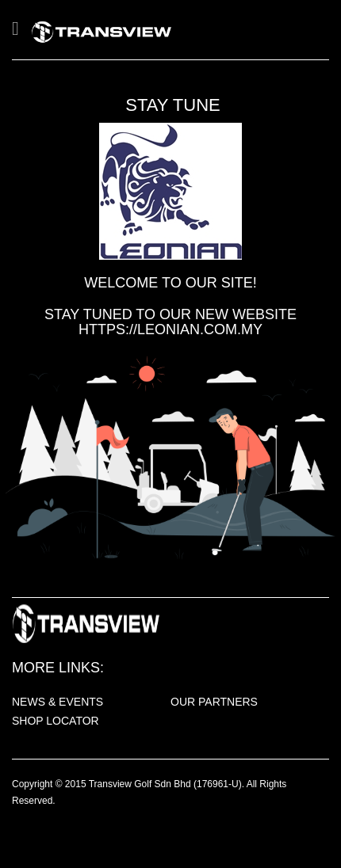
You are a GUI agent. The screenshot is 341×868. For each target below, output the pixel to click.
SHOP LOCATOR (56, 721)
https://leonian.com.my (170, 329)
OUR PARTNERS (214, 702)
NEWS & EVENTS (57, 702)
